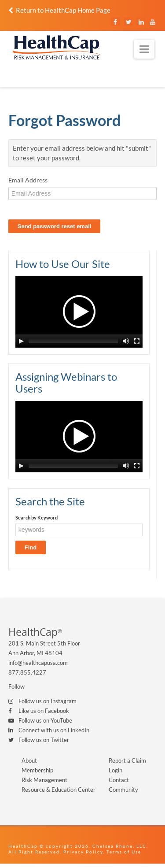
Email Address (28, 180)
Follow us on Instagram (48, 701)
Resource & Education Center (59, 790)
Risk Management (44, 780)
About (29, 760)
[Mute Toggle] (126, 341)
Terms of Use (124, 852)
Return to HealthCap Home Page (59, 10)
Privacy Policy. (84, 852)
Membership (37, 770)
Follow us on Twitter (44, 740)
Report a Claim (127, 760)
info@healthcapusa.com (38, 663)
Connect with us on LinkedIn (54, 730)
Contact (119, 780)
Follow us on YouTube (45, 720)
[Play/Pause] (21, 341)
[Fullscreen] (137, 341)
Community (123, 790)
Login (115, 770)
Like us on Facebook (44, 711)
